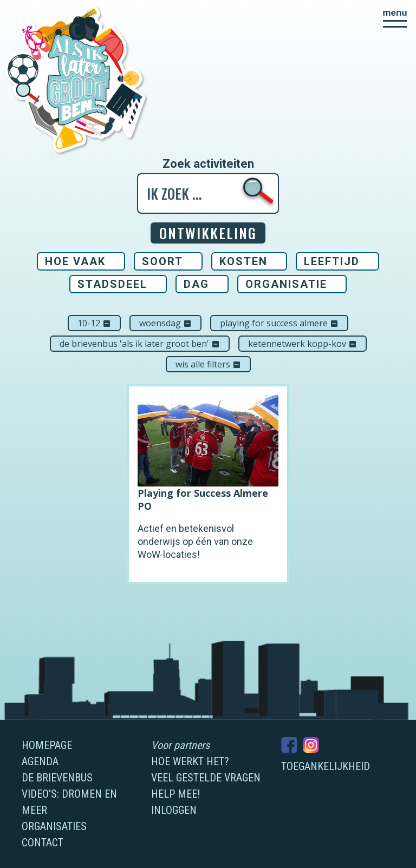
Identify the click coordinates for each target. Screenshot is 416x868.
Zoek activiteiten (208, 164)
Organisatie (286, 284)
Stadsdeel (112, 284)
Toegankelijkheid (326, 766)
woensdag (165, 323)
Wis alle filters (208, 364)
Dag (196, 284)
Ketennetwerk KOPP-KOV (303, 344)
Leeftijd (332, 261)
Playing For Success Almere (279, 323)
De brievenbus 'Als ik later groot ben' (140, 344)
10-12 (94, 323)
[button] (395, 18)
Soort (162, 261)
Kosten (243, 261)
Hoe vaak (75, 261)
